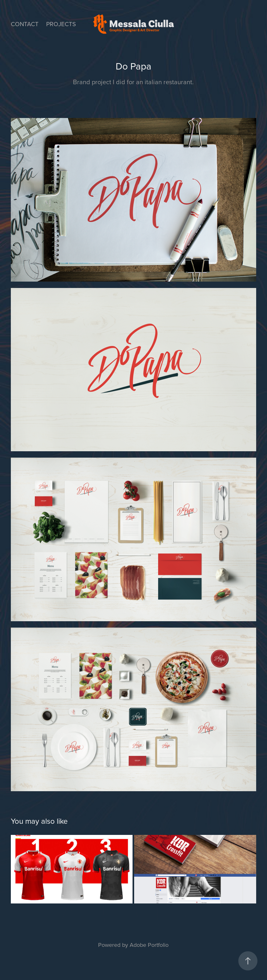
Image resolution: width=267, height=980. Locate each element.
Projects (61, 24)
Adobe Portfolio (149, 945)
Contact (25, 24)
